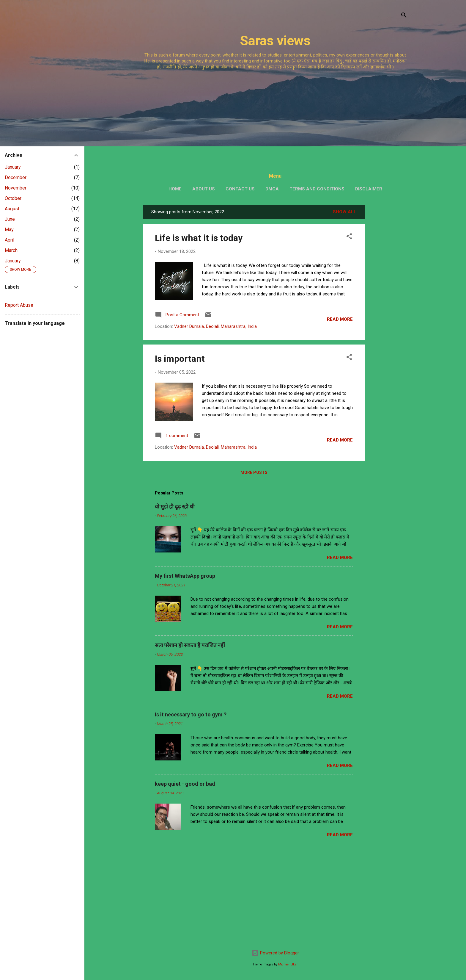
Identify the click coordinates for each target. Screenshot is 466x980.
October (13, 198)
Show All (345, 212)
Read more (340, 319)
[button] (349, 237)
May (9, 230)
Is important (180, 359)
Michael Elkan (288, 964)
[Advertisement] (275, 116)
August (12, 209)
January (13, 167)
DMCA (272, 189)
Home (175, 189)
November (16, 188)
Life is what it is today (199, 238)
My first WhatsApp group (185, 576)
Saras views (275, 41)
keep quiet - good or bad (185, 784)
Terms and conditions (317, 189)
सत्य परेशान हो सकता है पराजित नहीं (190, 645)
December (16, 177)
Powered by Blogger (275, 953)
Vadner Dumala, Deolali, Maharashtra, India (215, 326)
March (11, 250)
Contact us (240, 189)
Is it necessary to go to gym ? (191, 714)
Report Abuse (19, 305)
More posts (254, 472)
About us (204, 189)
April (10, 240)
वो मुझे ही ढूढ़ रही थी (175, 507)
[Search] (404, 16)
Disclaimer (369, 189)
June (10, 219)
